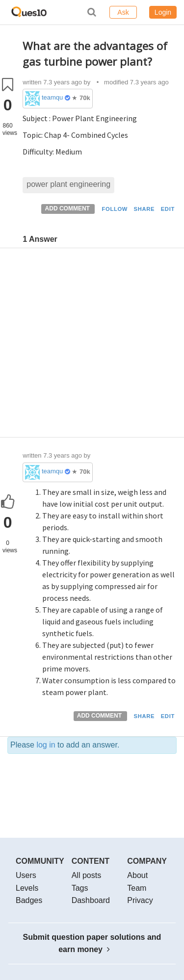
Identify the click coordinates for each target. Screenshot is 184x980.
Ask (123, 12)
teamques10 (52, 97)
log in (46, 745)
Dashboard (91, 900)
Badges (29, 900)
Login (163, 12)
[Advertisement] (92, 345)
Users (26, 875)
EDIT (168, 209)
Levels (27, 888)
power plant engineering (68, 184)
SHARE (145, 209)
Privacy (140, 900)
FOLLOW (115, 209)
